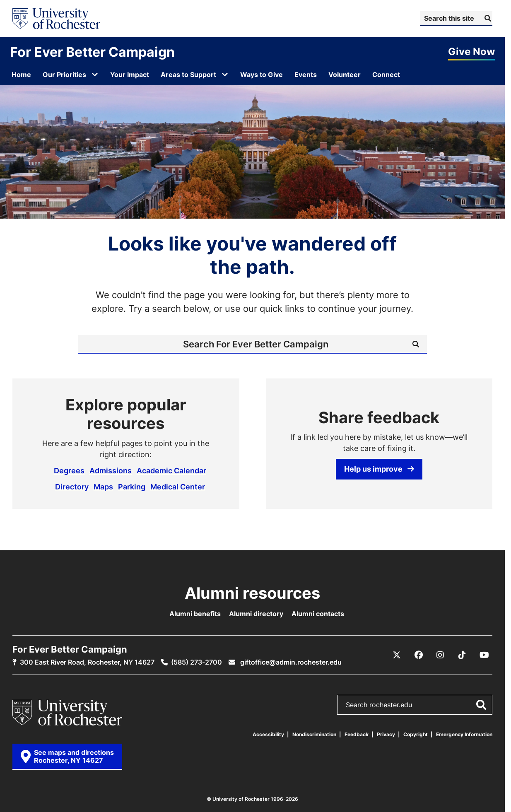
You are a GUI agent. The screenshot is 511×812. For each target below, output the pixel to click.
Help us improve (379, 469)
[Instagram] (440, 655)
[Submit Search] (487, 18)
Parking (132, 487)
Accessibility (268, 734)
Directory (72, 487)
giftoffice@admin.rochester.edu (290, 662)
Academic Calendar (171, 470)
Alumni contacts (318, 614)
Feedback (357, 734)
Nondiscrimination (314, 734)
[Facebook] (419, 655)
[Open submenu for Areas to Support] (225, 75)
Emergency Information (464, 734)
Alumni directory (256, 614)
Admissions (111, 470)
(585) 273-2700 (196, 662)
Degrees (69, 470)
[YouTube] (484, 655)
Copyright (416, 734)
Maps (103, 487)
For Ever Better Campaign (92, 52)
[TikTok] (462, 655)
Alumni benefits (195, 614)
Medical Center (178, 487)
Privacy (386, 734)
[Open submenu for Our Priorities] (95, 75)
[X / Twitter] (397, 655)
